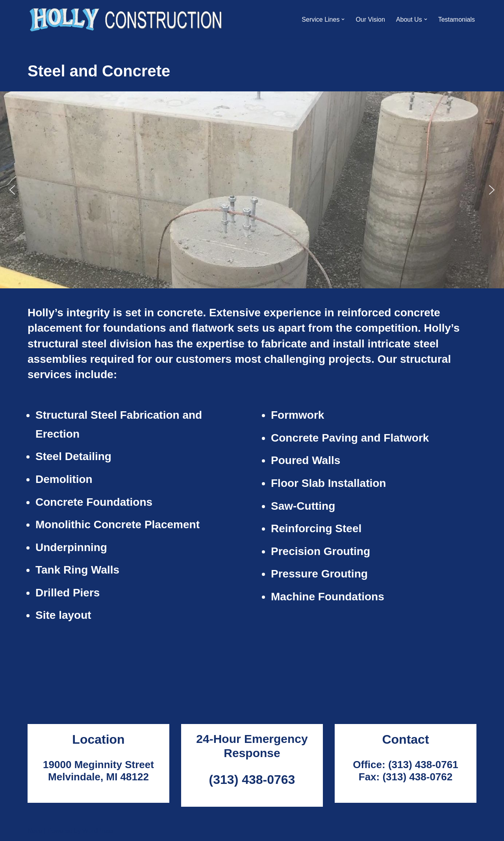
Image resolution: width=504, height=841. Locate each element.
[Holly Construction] (126, 19)
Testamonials (457, 19)
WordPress (98, 831)
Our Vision (370, 19)
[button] (343, 19)
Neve (35, 831)
